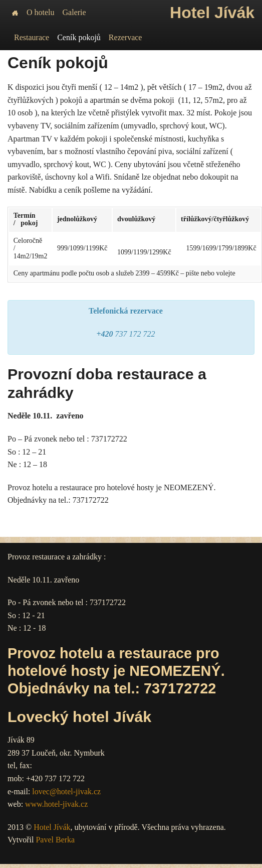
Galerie (74, 12)
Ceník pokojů (79, 37)
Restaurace (32, 37)
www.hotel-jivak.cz (56, 804)
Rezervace (125, 37)
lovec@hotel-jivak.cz (66, 791)
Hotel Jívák (52, 827)
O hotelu (41, 12)
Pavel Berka (55, 840)
